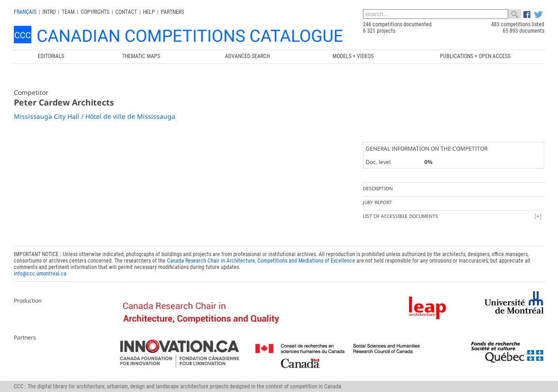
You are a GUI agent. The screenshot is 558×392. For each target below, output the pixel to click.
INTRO (49, 12)
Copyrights (95, 12)
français (25, 12)
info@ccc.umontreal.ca (40, 274)
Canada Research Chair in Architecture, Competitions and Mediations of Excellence (261, 261)
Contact (126, 12)
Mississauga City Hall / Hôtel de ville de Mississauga (95, 116)
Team (68, 12)
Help (149, 12)
